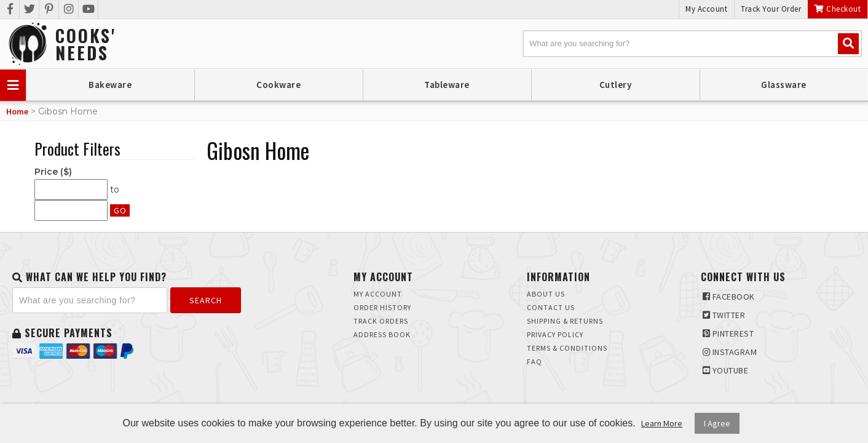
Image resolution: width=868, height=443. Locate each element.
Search (206, 300)
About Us (546, 294)
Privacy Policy (555, 334)
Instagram (730, 352)
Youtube (726, 370)
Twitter (724, 315)
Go (120, 210)
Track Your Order (771, 9)
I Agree (717, 423)
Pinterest (728, 333)
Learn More (662, 423)
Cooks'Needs (86, 44)
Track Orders (381, 321)
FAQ (535, 361)
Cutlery (616, 85)
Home (17, 111)
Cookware (278, 85)
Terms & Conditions (567, 348)
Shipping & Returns (565, 321)
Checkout (838, 9)
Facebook (729, 297)
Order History (382, 307)
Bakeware (110, 85)
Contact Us (551, 307)
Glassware (784, 85)
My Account (706, 9)
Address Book (382, 334)
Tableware (447, 85)
